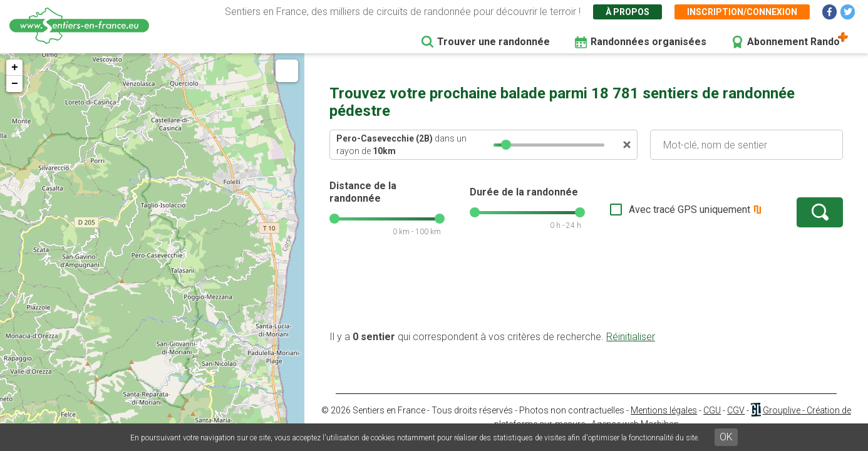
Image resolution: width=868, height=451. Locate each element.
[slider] (506, 145)
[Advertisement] (586, 290)
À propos (628, 12)
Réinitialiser (631, 337)
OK (726, 437)
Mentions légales (664, 410)
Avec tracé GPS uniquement (690, 210)
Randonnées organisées (648, 42)
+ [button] (15, 68)
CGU (712, 410)
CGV (736, 410)
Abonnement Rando (793, 42)
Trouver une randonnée (493, 42)
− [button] (15, 84)
